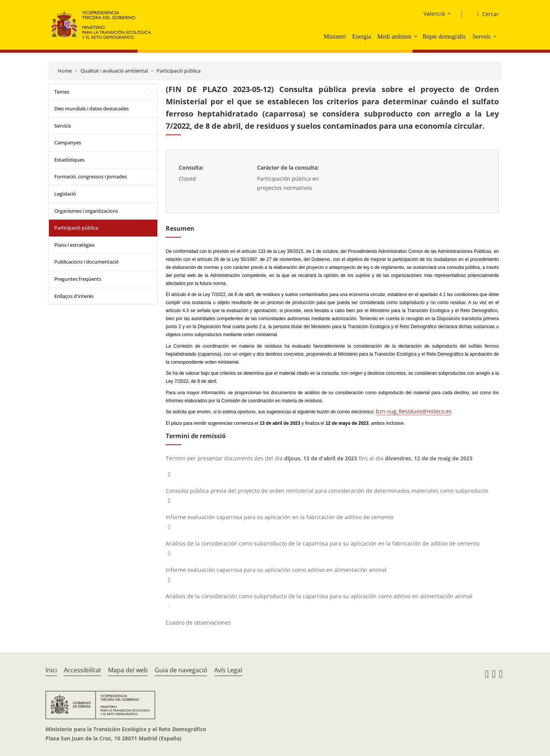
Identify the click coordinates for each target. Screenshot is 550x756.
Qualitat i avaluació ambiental (114, 71)
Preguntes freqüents (78, 279)
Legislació (65, 194)
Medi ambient (394, 36)
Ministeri (335, 36)
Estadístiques (69, 160)
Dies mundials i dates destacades (91, 108)
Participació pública (179, 71)
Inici (51, 670)
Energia (362, 36)
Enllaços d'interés (74, 296)
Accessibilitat (82, 670)
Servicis (63, 126)
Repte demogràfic (445, 36)
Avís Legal (228, 670)
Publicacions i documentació (87, 262)
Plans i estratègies (74, 245)
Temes (62, 92)
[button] (416, 36)
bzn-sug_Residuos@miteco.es (414, 411)
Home (65, 71)
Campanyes (68, 142)
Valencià (434, 14)
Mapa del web (128, 670)
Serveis (481, 36)
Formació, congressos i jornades (91, 176)
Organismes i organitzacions (86, 211)
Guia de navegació (181, 670)
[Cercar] (485, 14)
